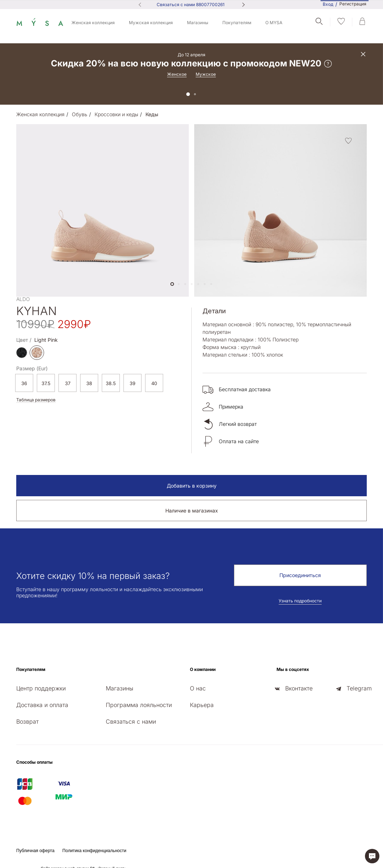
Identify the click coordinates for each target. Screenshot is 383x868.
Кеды (152, 114)
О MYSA (274, 23)
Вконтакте (299, 688)
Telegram (359, 688)
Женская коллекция (93, 23)
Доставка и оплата (42, 705)
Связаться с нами (131, 721)
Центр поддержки (41, 688)
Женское (177, 74)
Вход (328, 4)
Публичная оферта (35, 851)
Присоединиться (300, 575)
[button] (172, 284)
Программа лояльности (139, 705)
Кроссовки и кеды (116, 114)
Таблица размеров (36, 400)
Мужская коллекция (151, 23)
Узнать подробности (300, 601)
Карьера (202, 705)
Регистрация (353, 4)
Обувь (80, 114)
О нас (198, 688)
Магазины (198, 23)
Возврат (27, 721)
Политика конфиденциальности (94, 851)
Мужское (206, 74)
